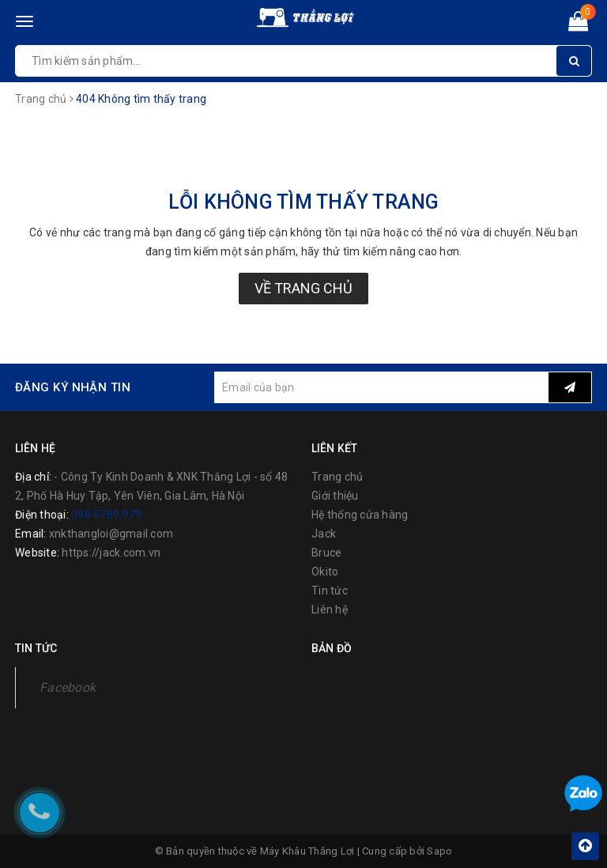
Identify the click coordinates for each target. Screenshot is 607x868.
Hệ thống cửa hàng (360, 515)
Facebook (68, 687)
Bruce (326, 553)
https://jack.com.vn (111, 553)
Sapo (439, 851)
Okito (325, 572)
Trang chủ (337, 477)
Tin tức (330, 591)
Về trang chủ (303, 288)
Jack (324, 534)
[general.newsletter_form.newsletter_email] (381, 387)
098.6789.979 (106, 515)
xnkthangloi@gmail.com (111, 534)
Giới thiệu (335, 496)
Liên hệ (330, 609)
